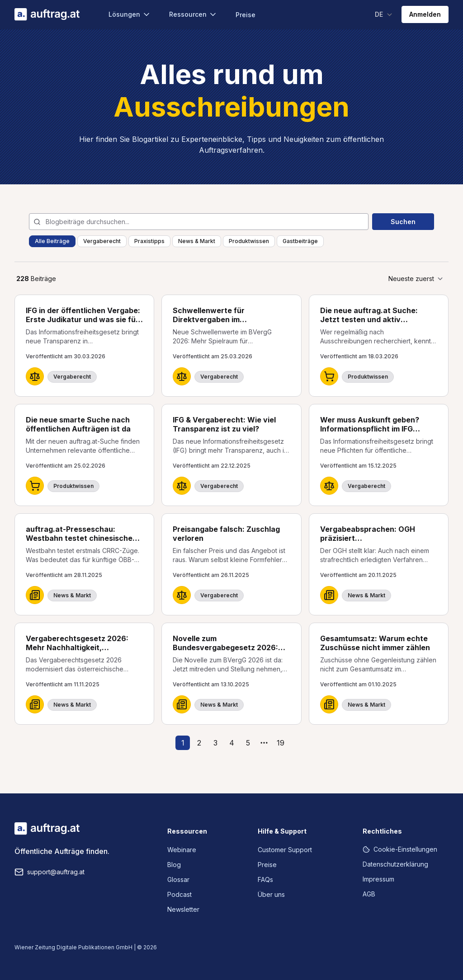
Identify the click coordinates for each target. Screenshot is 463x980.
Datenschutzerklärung (395, 864)
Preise (246, 15)
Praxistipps (149, 241)
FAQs (265, 879)
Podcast (180, 894)
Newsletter (183, 909)
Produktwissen (249, 241)
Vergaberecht (102, 241)
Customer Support (285, 850)
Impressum (378, 879)
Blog (174, 865)
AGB (369, 894)
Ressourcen (193, 14)
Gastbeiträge (300, 241)
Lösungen (130, 14)
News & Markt (197, 241)
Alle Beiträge (52, 241)
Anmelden (425, 14)
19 (281, 743)
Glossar (178, 879)
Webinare (182, 850)
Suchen (403, 222)
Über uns (271, 894)
